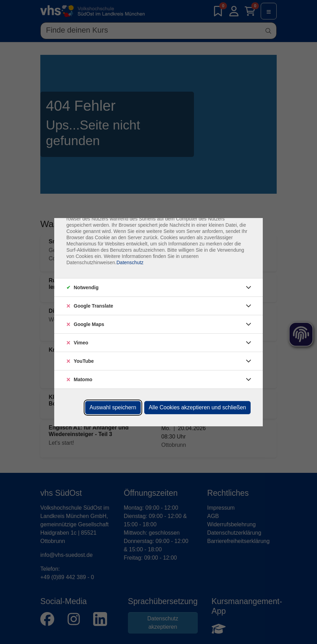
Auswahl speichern (113, 407)
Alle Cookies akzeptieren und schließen (197, 407)
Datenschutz (130, 262)
